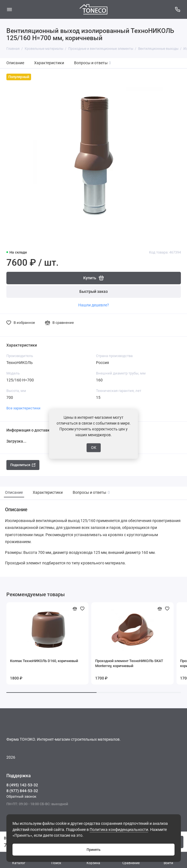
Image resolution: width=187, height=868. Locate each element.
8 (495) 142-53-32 (22, 785)
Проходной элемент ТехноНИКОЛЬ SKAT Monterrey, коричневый (129, 663)
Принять (93, 850)
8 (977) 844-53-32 (22, 791)
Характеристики (49, 63)
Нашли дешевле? (94, 305)
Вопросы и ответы (93, 63)
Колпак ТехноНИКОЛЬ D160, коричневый (44, 661)
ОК (94, 448)
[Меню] (9, 9)
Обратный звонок (21, 796)
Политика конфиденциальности (119, 830)
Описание (15, 63)
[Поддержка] (178, 9)
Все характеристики (23, 408)
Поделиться (23, 465)
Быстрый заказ (93, 292)
